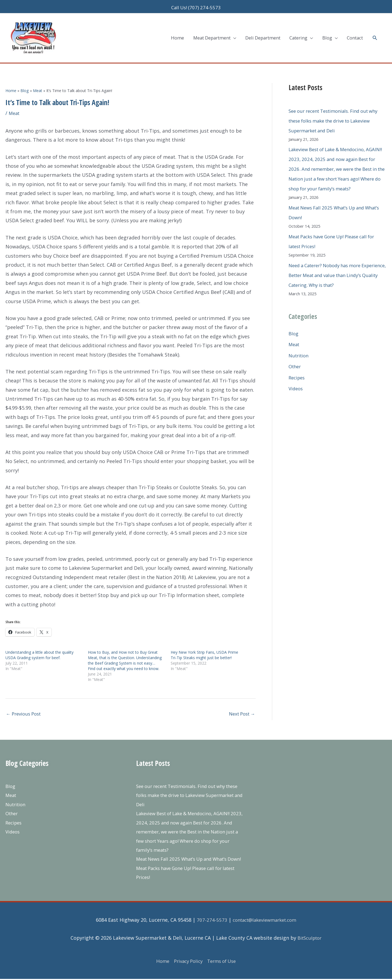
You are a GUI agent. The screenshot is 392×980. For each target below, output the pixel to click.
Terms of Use (224, 962)
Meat (15, 104)
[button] (374, 32)
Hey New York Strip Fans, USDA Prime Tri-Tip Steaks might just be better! (204, 646)
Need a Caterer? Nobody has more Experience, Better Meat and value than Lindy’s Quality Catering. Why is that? (335, 276)
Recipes (298, 378)
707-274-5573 (209, 921)
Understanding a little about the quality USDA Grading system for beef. (39, 646)
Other (295, 367)
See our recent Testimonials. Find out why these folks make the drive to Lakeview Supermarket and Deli (333, 112)
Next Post (240, 705)
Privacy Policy (187, 962)
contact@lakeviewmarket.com (264, 921)
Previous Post (25, 705)
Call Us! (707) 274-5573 (196, 5)
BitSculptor (310, 939)
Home (159, 962)
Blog (294, 334)
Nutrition (300, 356)
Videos (296, 389)
